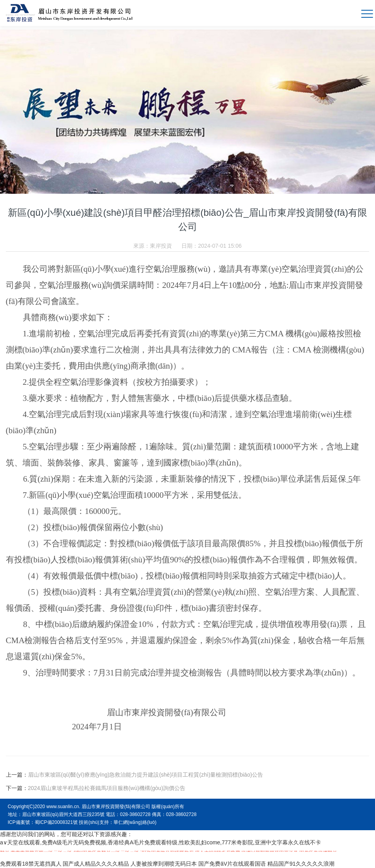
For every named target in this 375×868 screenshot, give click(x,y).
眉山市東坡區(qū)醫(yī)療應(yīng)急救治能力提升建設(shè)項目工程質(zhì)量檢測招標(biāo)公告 (146, 775)
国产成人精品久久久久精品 (96, 864)
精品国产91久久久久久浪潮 (301, 864)
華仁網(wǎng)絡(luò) (135, 822)
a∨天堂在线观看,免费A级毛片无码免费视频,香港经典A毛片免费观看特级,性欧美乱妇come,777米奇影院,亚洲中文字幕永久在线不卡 (160, 842)
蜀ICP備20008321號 (56, 822)
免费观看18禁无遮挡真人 (31, 864)
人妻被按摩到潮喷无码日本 (164, 864)
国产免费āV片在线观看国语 (232, 864)
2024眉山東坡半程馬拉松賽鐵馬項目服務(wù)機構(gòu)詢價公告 (107, 788)
